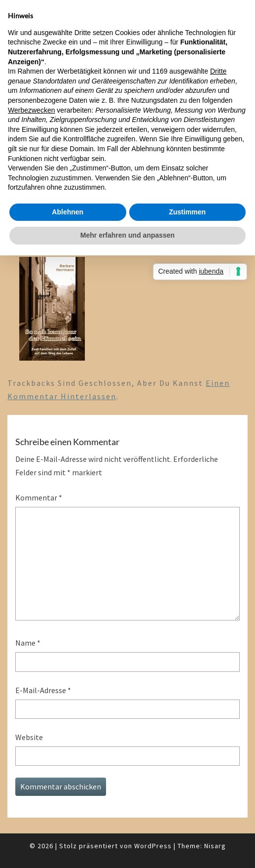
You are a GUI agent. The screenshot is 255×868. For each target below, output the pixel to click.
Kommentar (39, 497)
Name (28, 643)
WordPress (153, 846)
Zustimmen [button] (187, 212)
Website (29, 737)
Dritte (218, 71)
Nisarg (215, 846)
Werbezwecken (31, 110)
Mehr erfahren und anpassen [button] (127, 235)
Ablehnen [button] (68, 212)
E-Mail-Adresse (43, 690)
